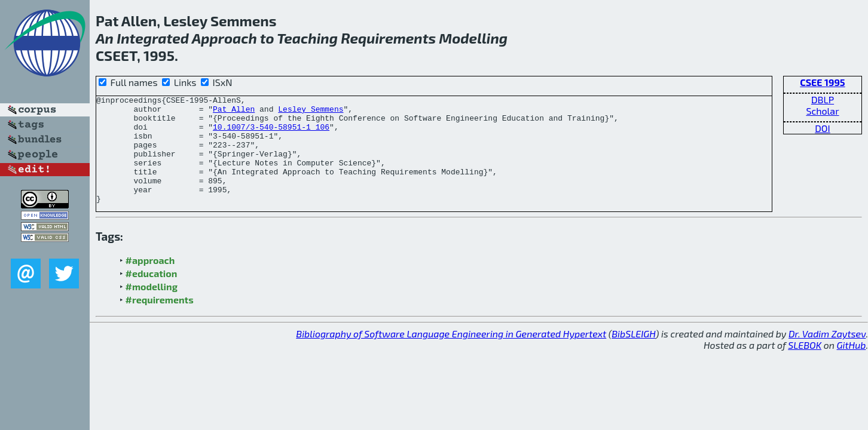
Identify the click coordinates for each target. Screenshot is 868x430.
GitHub (852, 366)
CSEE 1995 (822, 82)
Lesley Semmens (311, 112)
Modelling (473, 38)
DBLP (823, 99)
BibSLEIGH (633, 355)
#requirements (160, 321)
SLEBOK (805, 366)
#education (152, 295)
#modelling (152, 308)
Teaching (307, 38)
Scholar (822, 111)
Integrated (153, 38)
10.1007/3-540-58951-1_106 (271, 134)
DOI (823, 128)
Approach (224, 38)
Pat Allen (234, 112)
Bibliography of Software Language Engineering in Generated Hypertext (451, 355)
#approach (150, 282)
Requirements (388, 38)
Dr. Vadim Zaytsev (827, 355)
